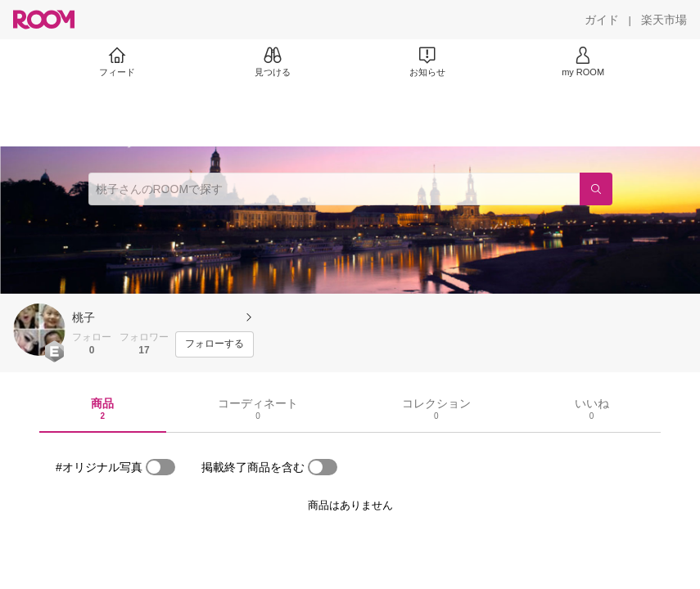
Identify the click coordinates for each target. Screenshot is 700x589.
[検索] (596, 189)
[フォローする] (215, 344)
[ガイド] (602, 20)
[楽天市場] (664, 20)
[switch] (160, 467)
